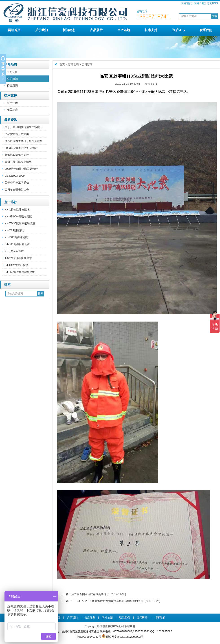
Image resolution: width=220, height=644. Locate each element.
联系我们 (206, 30)
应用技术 (12, 103)
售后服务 (90, 618)
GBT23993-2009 (15, 176)
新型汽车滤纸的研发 (17, 155)
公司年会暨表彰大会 (17, 190)
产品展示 (96, 30)
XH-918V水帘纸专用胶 (18, 217)
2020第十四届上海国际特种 (21, 169)
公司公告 (12, 72)
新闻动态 (69, 30)
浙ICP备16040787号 (89, 637)
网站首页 (186, 3)
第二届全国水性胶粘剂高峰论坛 (90, 594)
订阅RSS (212, 3)
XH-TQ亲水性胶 (14, 251)
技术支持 (151, 30)
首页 (62, 64)
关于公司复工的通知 (17, 183)
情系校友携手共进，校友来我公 (24, 141)
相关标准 (12, 110)
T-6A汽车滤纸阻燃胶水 (18, 258)
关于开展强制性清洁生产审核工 (24, 127)
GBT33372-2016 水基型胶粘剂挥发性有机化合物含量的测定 (107, 601)
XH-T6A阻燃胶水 (15, 230)
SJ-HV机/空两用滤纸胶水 (20, 272)
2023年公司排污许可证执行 (21, 148)
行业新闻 (12, 86)
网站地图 (107, 618)
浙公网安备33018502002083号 (125, 637)
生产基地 (124, 30)
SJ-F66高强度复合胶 (17, 244)
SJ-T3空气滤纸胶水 (16, 265)
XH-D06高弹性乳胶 (16, 237)
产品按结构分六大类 (17, 134)
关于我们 (42, 30)
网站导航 (199, 3)
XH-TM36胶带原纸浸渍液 (20, 223)
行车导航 (160, 618)
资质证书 (178, 30)
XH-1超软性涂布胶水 (17, 210)
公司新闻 (12, 79)
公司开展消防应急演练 (18, 162)
